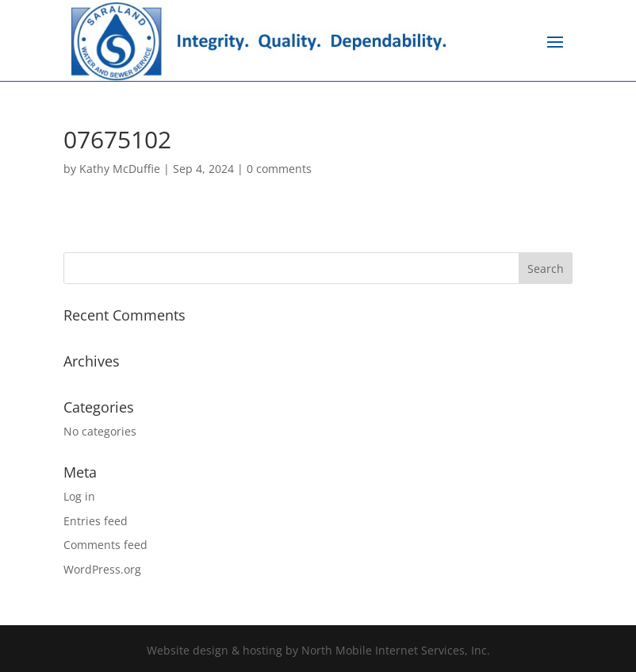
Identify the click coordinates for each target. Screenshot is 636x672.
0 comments (279, 169)
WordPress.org (102, 569)
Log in (79, 496)
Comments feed (105, 545)
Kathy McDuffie (120, 169)
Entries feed (96, 521)
